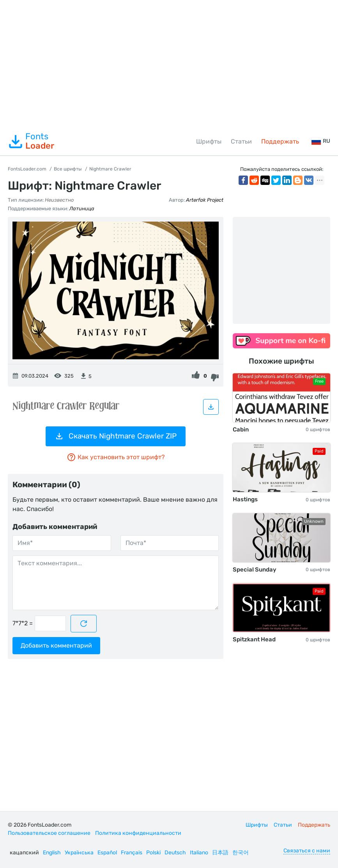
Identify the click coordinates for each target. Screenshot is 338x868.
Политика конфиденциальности (138, 833)
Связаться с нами (307, 851)
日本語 (220, 853)
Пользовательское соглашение (49, 833)
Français (132, 853)
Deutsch (175, 853)
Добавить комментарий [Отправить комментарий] (56, 645)
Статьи (241, 141)
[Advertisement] (169, 64)
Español (107, 853)
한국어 (241, 853)
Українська (79, 853)
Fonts (31, 141)
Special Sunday (255, 570)
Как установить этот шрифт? (116, 457)
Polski (153, 853)
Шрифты (209, 141)
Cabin (241, 430)
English (52, 853)
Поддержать (280, 141)
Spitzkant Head (254, 639)
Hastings (245, 499)
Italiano (199, 853)
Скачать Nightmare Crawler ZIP (116, 436)
